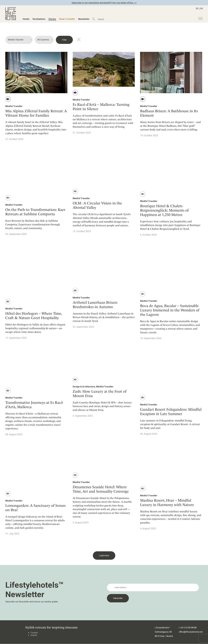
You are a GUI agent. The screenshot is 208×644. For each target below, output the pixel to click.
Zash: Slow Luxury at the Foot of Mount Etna (100, 394)
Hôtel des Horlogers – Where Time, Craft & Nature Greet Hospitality (34, 316)
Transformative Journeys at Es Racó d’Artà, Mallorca (34, 405)
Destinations (39, 19)
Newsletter (84, 19)
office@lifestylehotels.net (191, 632)
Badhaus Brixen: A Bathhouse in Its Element (169, 113)
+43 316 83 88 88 (188, 628)
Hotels (26, 19)
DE (197, 9)
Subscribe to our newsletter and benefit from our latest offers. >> (104, 3)
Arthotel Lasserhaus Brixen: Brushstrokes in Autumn (95, 305)
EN (201, 9)
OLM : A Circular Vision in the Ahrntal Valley (97, 205)
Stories (52, 19)
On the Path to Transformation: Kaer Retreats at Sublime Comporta (35, 212)
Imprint (34, 635)
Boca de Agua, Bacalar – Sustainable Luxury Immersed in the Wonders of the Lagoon (170, 310)
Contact (34, 633)
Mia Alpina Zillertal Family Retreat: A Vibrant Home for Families (36, 113)
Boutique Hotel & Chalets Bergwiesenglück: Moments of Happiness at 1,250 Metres (164, 210)
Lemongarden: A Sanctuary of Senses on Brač (35, 508)
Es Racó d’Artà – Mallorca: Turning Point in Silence (101, 107)
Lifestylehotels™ (163, 628)
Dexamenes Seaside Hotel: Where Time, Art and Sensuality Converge (101, 489)
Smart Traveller (67, 19)
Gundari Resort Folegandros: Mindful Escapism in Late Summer (171, 412)
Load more (104, 556)
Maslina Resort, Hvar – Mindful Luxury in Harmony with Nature (167, 503)
